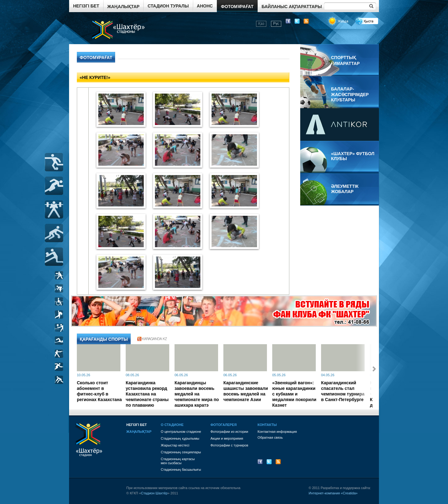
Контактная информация (277, 432)
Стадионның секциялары (181, 452)
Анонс (205, 6)
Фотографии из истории (229, 432)
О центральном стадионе (181, 432)
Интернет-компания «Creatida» (333, 493)
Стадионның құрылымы (180, 438)
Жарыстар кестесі (175, 445)
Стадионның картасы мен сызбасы (178, 461)
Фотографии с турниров (229, 445)
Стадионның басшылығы (181, 469)
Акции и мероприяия (227, 438)
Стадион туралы (168, 6)
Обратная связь (270, 437)
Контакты (267, 425)
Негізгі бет (86, 6)
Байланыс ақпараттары (292, 7)
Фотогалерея (223, 425)
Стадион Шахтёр (154, 493)
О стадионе (172, 425)
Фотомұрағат (237, 7)
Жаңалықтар (124, 7)
